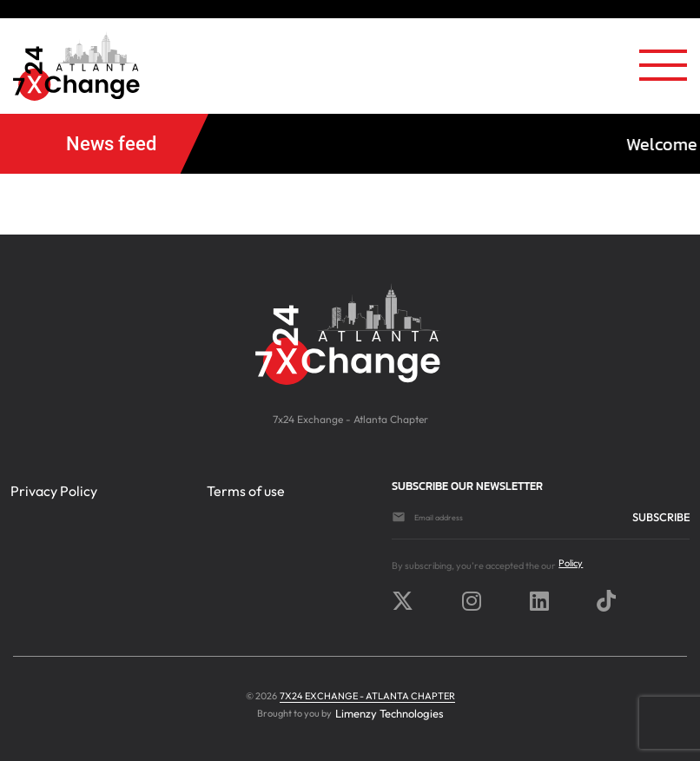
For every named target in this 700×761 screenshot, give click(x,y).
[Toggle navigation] (663, 70)
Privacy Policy (54, 491)
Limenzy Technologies (390, 713)
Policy (571, 563)
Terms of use (246, 491)
